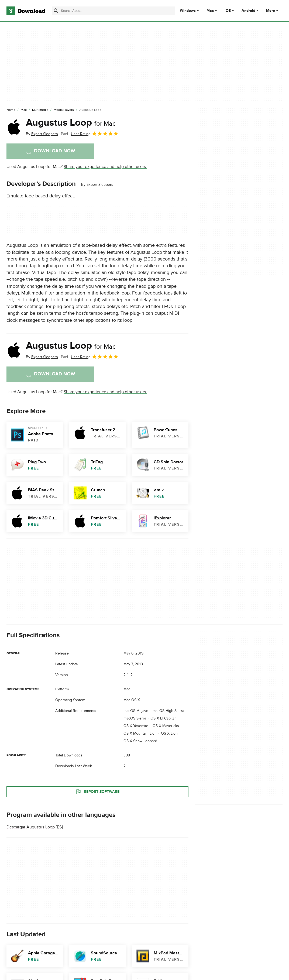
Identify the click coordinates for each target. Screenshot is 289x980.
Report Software (97, 792)
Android (248, 11)
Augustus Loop (71, 123)
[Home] (11, 110)
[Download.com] (26, 11)
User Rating (95, 133)
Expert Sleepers (100, 185)
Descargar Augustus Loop (31, 827)
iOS (228, 11)
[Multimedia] (40, 110)
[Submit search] (56, 11)
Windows (188, 11)
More (273, 11)
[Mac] (24, 110)
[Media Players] (64, 110)
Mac (210, 11)
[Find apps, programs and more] (113, 11)
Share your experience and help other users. (105, 167)
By (42, 134)
